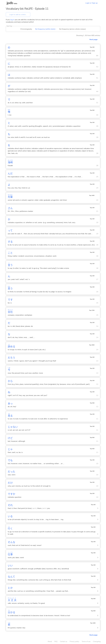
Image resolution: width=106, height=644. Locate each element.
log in (12, 20)
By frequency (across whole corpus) (73, 29)
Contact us (64, 642)
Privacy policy (74, 642)
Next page (93, 40)
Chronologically (26, 29)
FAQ (56, 642)
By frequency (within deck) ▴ (46, 29)
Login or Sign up (91, 3)
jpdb (10, 3)
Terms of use (86, 642)
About (50, 642)
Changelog (97, 642)
